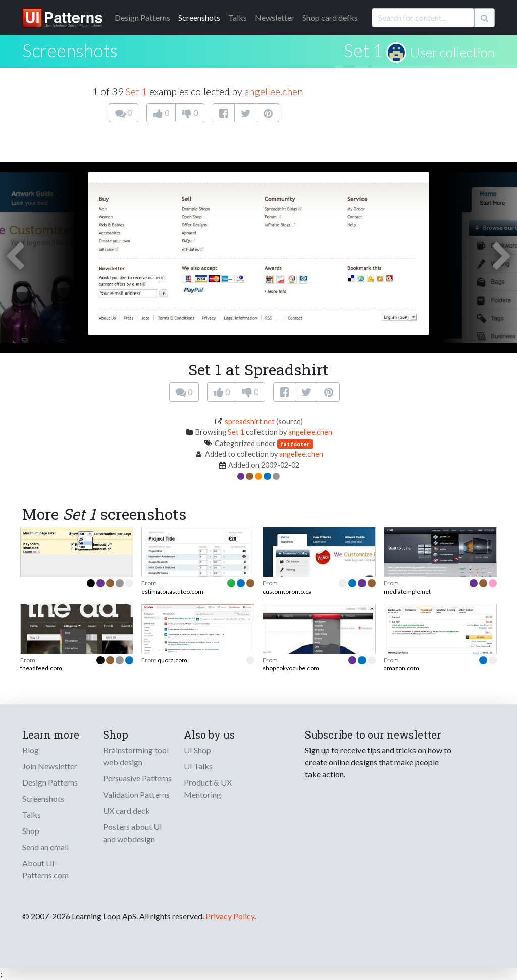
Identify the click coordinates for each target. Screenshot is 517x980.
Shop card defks (330, 17)
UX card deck (126, 811)
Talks (238, 17)
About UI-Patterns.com (45, 869)
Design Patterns (50, 782)
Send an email (45, 847)
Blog (31, 750)
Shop (31, 831)
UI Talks (198, 766)
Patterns (142, 17)
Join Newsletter (50, 766)
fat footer (295, 444)
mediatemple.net (407, 591)
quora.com (172, 660)
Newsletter (275, 17)
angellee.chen (274, 91)
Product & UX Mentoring (208, 788)
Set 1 (363, 50)
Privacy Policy (230, 916)
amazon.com (401, 668)
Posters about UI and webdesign (133, 833)
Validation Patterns (136, 794)
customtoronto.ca (287, 591)
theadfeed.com (41, 668)
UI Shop (197, 750)
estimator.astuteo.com (172, 591)
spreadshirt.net (250, 422)
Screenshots (199, 17)
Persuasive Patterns (137, 778)
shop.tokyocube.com (291, 668)
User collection (452, 52)
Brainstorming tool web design (136, 756)
